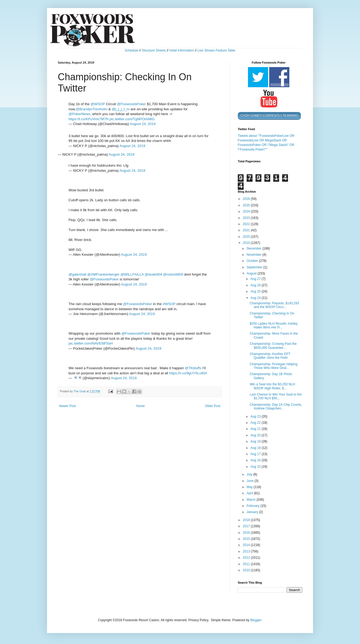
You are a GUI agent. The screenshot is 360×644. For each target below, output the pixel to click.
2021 (247, 230)
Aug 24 (256, 298)
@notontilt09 (173, 274)
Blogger (256, 620)
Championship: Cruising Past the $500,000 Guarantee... (273, 346)
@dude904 (154, 274)
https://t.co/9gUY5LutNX (188, 373)
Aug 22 (256, 423)
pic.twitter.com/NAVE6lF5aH (91, 343)
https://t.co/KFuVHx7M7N (89, 119)
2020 (247, 237)
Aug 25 (256, 291)
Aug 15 (256, 467)
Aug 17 (256, 454)
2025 (247, 205)
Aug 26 (256, 285)
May (250, 487)
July (250, 474)
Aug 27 (256, 279)
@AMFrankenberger (103, 274)
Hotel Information (181, 50)
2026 (247, 199)
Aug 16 (256, 460)
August (252, 273)
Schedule (131, 50)
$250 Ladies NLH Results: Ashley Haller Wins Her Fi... (273, 325)
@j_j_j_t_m (121, 109)
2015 (247, 539)
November (255, 255)
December (255, 248)
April (250, 493)
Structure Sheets (154, 50)
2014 (247, 545)
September (255, 267)
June (251, 481)
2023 (247, 218)
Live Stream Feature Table (216, 50)
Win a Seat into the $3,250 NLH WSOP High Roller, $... (272, 386)
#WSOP (169, 304)
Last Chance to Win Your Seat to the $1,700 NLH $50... (276, 396)
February (253, 506)
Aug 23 (256, 416)
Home (141, 406)
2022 (247, 224)
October (253, 261)
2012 (247, 558)
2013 (247, 551)
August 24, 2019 (143, 124)
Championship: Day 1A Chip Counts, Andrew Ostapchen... (276, 407)
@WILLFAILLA (132, 274)
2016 (247, 533)
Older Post (213, 406)
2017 (247, 526)
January (253, 512)
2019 (247, 243)
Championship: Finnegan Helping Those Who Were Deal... (273, 366)
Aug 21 (256, 429)
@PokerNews (79, 114)
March (252, 500)
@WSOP (98, 104)
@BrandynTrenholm (92, 109)
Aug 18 (256, 448)
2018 (247, 520)
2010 (247, 570)
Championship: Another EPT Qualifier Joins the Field (270, 356)
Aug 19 (256, 441)
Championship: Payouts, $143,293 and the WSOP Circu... (274, 305)
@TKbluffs (193, 368)
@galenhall (77, 274)
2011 (247, 564)
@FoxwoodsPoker (131, 104)
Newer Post (67, 406)
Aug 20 (256, 435)
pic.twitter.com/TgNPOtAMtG (132, 119)
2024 (247, 211)
